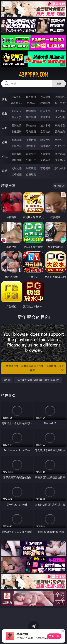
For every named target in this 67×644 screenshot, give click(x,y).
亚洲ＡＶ (17, 111)
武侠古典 (60, 154)
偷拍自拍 (31, 125)
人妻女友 (45, 154)
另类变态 (60, 131)
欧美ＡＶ (45, 111)
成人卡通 (45, 125)
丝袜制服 (31, 117)
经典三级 (31, 131)
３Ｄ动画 (60, 111)
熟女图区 (45, 146)
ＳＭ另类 (60, 117)
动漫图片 (60, 140)
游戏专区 (60, 97)
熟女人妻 (17, 117)
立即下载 (54, 636)
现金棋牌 (45, 103)
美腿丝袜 (17, 146)
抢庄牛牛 (60, 103)
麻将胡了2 (17, 103)
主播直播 (45, 117)
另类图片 (60, 146)
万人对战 (45, 97)
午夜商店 (31, 168)
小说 (5, 157)
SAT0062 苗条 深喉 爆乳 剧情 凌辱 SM (38, 380)
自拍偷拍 (31, 111)
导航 (5, 171)
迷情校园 (17, 160)
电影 (5, 128)
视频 (5, 114)
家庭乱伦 (31, 154)
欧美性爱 (60, 125)
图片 (5, 142)
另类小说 (31, 160)
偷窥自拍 (17, 140)
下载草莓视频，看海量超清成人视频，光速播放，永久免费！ (34, 368)
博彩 (5, 99)
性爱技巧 (60, 160)
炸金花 (31, 103)
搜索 (59, 84)
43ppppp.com (34, 75)
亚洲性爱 (17, 125)
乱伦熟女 (45, 131)
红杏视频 (17, 174)
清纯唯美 (31, 146)
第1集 (7, 380)
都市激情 (17, 154)
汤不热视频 (60, 168)
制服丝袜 (17, 131)
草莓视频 (45, 168)
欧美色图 (45, 140)
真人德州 (31, 97)
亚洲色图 (31, 140)
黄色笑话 (45, 160)
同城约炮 (17, 168)
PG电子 (17, 97)
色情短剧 (31, 174)
